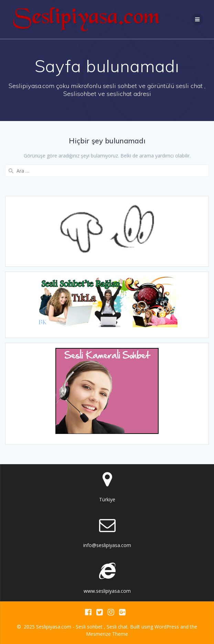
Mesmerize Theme (107, 634)
